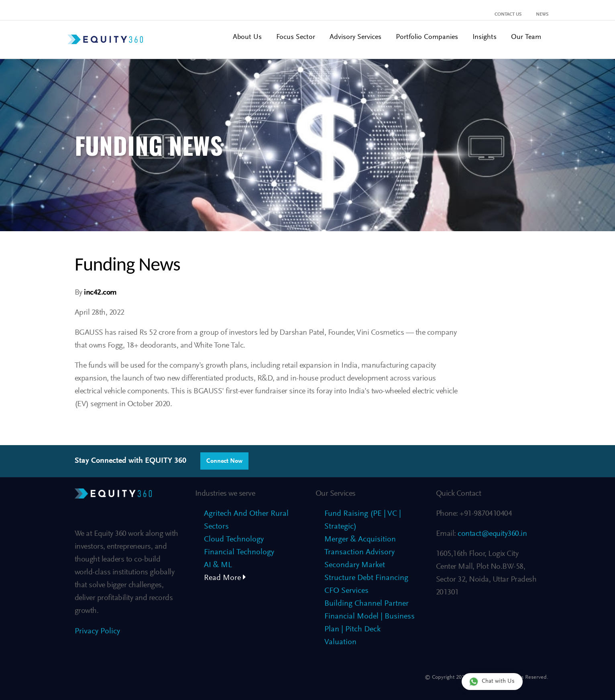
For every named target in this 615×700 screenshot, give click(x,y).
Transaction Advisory (359, 552)
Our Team (526, 37)
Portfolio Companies (427, 37)
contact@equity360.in (492, 534)
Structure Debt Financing (366, 578)
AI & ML (218, 565)
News (542, 14)
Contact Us (508, 14)
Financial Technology (239, 552)
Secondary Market (355, 565)
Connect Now (224, 461)
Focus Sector (296, 37)
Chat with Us (492, 681)
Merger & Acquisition (360, 539)
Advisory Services (355, 37)
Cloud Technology (234, 539)
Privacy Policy (97, 631)
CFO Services (346, 591)
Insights (485, 37)
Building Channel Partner (367, 604)
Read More (225, 578)
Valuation (340, 642)
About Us (247, 37)
